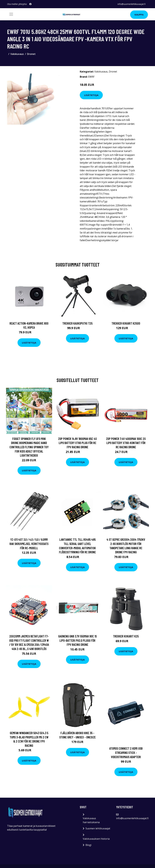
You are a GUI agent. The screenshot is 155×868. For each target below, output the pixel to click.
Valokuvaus (17, 54)
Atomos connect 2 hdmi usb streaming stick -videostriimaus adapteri (126, 752)
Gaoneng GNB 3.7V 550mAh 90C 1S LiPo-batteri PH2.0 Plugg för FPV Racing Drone (77, 640)
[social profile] (30, 4)
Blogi (88, 845)
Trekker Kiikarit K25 (126, 636)
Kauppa (139, 15)
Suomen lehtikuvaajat (98, 828)
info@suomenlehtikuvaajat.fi (132, 4)
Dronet (31, 54)
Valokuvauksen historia (96, 839)
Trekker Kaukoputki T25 (77, 323)
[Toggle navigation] (11, 14)
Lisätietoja (91, 95)
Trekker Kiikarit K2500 (126, 323)
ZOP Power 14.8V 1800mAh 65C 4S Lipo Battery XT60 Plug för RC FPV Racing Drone (77, 443)
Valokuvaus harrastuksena (91, 820)
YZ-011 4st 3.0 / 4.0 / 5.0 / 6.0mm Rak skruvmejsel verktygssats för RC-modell (29, 544)
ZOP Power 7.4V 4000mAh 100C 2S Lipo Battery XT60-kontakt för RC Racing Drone (126, 443)
